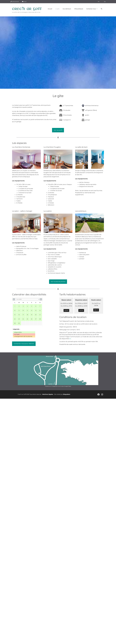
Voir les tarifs (58, 130)
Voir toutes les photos (58, 282)
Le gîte (57, 9)
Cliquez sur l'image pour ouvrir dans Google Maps (58, 386)
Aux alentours (67, 9)
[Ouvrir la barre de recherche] (102, 9)
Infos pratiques (79, 9)
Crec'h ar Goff (27, 9)
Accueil (50, 9)
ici (70, 339)
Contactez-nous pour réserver (24, 344)
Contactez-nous (93, 9)
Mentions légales (48, 394)
